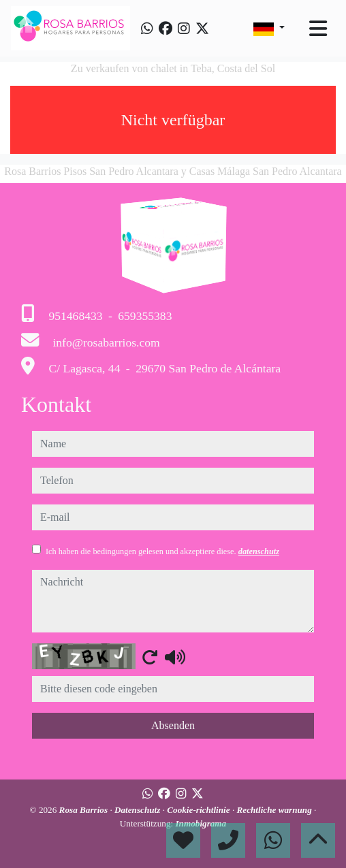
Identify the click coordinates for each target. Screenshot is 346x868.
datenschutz (259, 551)
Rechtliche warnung (275, 810)
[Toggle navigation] (318, 29)
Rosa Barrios (85, 810)
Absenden (173, 725)
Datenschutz (139, 810)
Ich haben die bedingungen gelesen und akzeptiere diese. (162, 551)
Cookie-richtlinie (200, 810)
